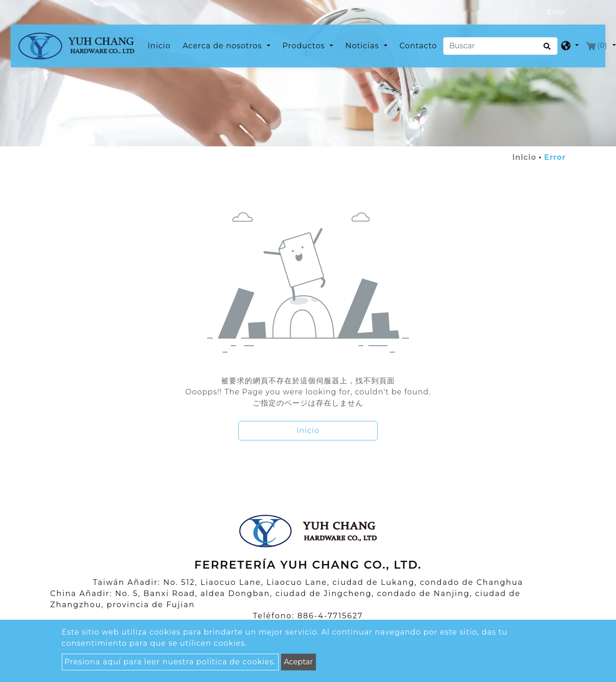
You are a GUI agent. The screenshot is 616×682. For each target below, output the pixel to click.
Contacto (418, 46)
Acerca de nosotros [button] (223, 46)
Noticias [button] (363, 46)
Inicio (161, 45)
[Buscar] (500, 46)
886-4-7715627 (330, 616)
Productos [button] (305, 46)
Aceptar (298, 662)
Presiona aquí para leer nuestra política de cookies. (170, 662)
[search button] (546, 49)
